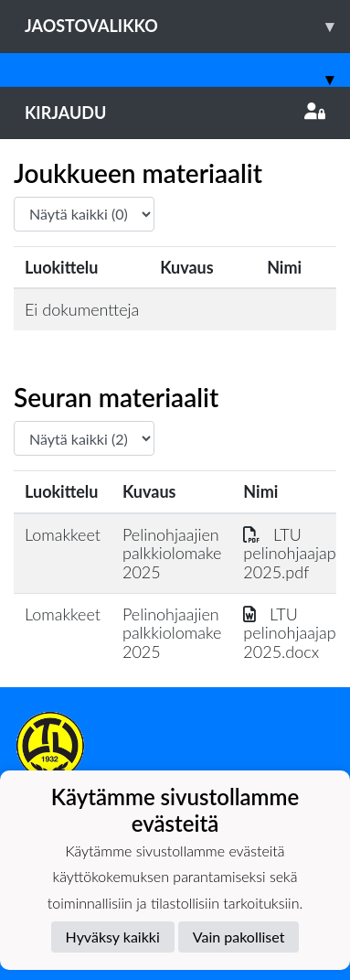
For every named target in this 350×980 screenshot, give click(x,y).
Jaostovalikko (187, 26)
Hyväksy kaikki (113, 937)
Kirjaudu (175, 113)
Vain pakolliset (239, 937)
